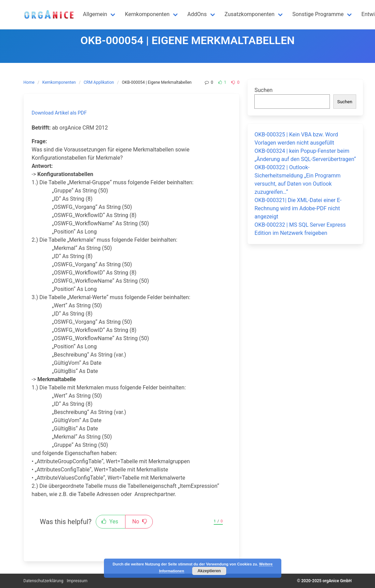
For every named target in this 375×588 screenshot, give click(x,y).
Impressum (77, 581)
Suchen (263, 90)
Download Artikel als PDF (59, 113)
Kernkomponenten (59, 82)
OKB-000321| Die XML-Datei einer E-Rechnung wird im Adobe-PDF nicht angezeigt (298, 208)
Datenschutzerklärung (44, 581)
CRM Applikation (99, 82)
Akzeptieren (209, 571)
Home (29, 82)
